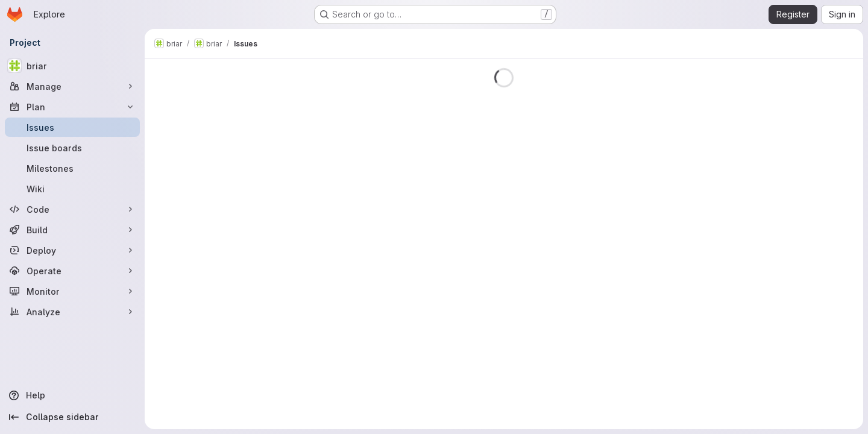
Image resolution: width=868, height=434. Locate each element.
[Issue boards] (72, 148)
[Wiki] (72, 189)
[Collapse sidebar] (72, 417)
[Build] (72, 230)
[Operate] (72, 271)
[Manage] (72, 86)
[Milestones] (72, 168)
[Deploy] (72, 250)
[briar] (72, 66)
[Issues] (72, 127)
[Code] (72, 209)
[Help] (72, 395)
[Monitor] (72, 291)
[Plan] (72, 107)
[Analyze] (72, 312)
